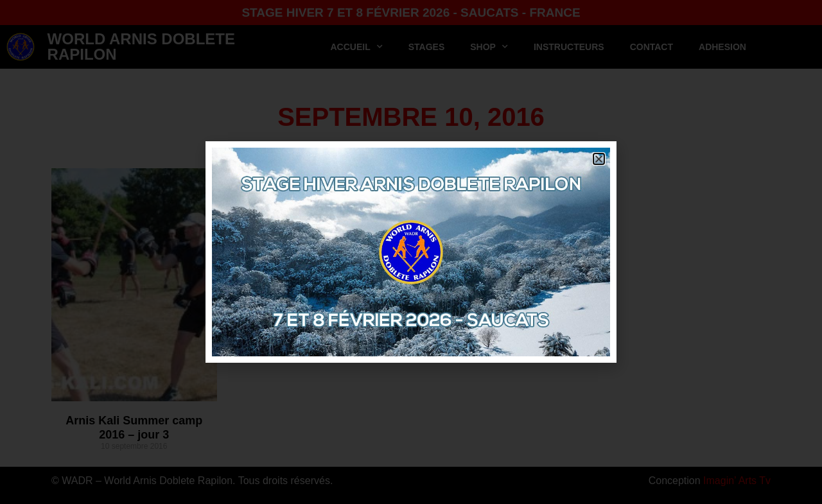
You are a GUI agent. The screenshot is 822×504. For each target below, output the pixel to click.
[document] (411, 252)
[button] (599, 159)
